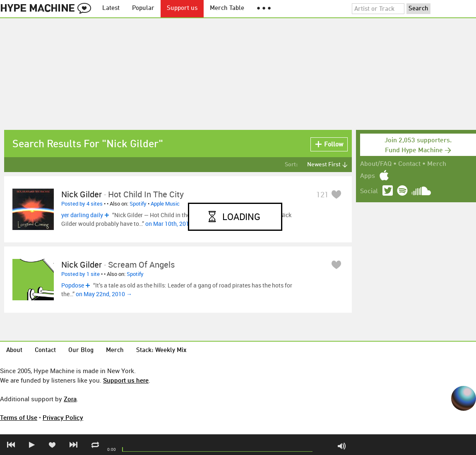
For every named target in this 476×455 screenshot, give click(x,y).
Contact (409, 164)
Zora (70, 399)
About (14, 351)
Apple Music (165, 204)
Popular (143, 8)
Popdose (73, 285)
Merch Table (227, 8)
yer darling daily (82, 215)
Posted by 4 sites (82, 204)
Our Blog (81, 351)
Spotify (138, 204)
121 (322, 194)
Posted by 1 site (81, 274)
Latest (111, 8)
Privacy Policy (63, 417)
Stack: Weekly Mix (161, 351)
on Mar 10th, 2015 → (172, 224)
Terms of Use (19, 417)
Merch (437, 164)
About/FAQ (376, 164)
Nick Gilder (82, 194)
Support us (182, 8)
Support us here (126, 380)
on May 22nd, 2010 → (104, 294)
